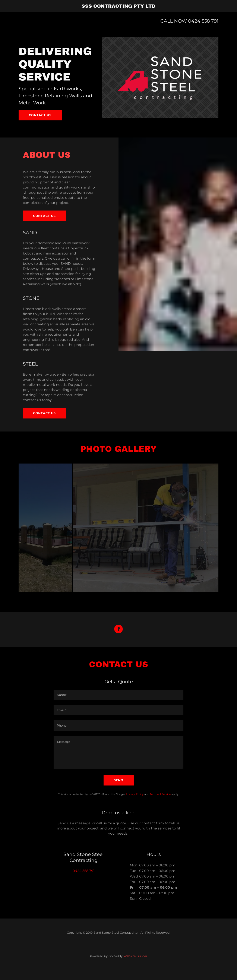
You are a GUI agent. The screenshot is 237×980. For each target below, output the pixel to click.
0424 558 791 (203, 21)
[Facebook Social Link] (118, 640)
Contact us (40, 115)
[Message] (118, 763)
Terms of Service (160, 805)
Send (119, 791)
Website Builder (135, 967)
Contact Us (44, 413)
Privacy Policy (135, 805)
